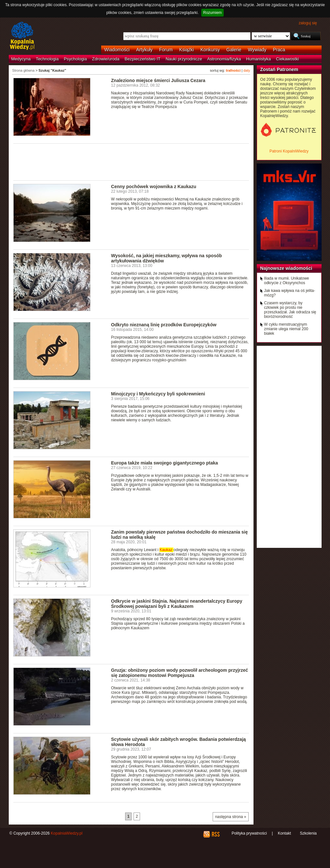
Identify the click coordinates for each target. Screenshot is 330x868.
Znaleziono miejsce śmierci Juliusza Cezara (158, 80)
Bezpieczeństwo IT (142, 59)
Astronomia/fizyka (224, 59)
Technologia (47, 59)
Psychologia (75, 59)
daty (247, 70)
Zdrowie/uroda (106, 59)
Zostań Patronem (279, 69)
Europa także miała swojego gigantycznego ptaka (165, 463)
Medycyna (21, 59)
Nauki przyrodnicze (184, 59)
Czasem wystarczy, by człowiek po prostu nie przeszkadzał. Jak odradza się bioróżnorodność (290, 310)
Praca (279, 50)
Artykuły (144, 50)
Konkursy (210, 50)
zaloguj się (308, 23)
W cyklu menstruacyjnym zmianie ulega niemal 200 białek (286, 329)
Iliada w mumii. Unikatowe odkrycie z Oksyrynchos (287, 281)
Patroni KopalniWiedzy (289, 151)
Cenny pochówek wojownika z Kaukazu (154, 187)
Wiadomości (117, 50)
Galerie (234, 50)
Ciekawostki (288, 59)
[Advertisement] (131, 162)
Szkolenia (308, 833)
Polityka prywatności (249, 833)
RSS (215, 834)
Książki (187, 50)
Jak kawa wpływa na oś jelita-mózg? (290, 293)
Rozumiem (212, 13)
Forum (166, 50)
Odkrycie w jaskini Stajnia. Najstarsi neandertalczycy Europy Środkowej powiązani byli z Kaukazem (177, 604)
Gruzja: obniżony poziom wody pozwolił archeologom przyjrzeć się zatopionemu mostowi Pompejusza (180, 673)
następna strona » (230, 817)
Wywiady (257, 50)
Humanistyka (258, 59)
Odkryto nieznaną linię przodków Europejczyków (164, 325)
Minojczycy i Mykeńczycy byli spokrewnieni (158, 394)
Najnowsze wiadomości (286, 268)
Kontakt (284, 833)
